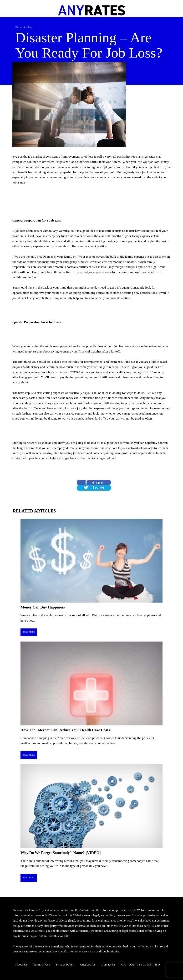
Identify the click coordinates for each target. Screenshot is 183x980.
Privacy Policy (65, 964)
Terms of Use (42, 964)
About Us (21, 964)
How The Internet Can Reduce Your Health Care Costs (65, 730)
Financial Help (25, 27)
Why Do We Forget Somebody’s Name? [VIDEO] (61, 853)
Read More (29, 632)
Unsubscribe (88, 964)
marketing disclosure (150, 946)
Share (94, 483)
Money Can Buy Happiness (43, 607)
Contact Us (108, 964)
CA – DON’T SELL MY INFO (141, 964)
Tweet (94, 488)
